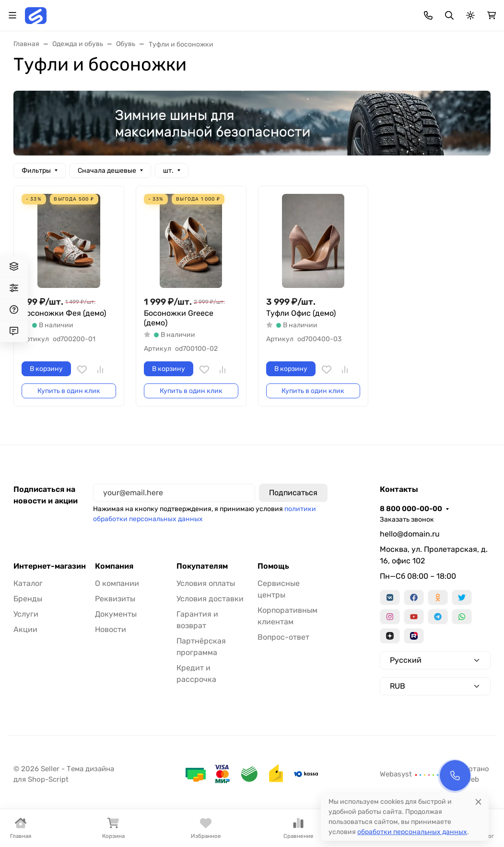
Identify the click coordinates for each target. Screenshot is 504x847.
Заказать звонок (407, 519)
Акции (25, 629)
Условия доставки (210, 599)
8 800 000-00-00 (411, 509)
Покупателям (202, 566)
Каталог (28, 583)
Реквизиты (115, 599)
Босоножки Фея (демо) (64, 313)
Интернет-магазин (50, 566)
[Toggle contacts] (428, 15)
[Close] (478, 800)
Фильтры (36, 171)
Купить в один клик (69, 391)
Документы (116, 614)
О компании (117, 583)
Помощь (273, 566)
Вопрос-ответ (283, 637)
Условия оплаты (206, 583)
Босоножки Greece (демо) (179, 318)
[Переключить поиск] (449, 15)
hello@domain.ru (410, 534)
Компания (114, 566)
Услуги (26, 614)
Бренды (28, 599)
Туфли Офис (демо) (301, 313)
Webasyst (410, 774)
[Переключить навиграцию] (12, 15)
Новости (111, 629)
